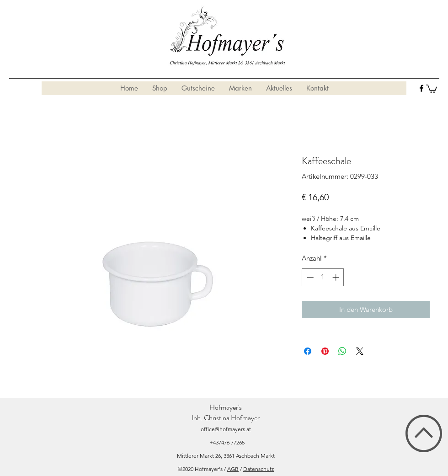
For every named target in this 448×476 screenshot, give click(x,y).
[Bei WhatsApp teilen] (342, 351)
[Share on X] (360, 351)
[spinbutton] (323, 277)
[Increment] (337, 277)
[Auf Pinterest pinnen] (325, 351)
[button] (432, 88)
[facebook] (421, 88)
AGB (233, 469)
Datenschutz (259, 469)
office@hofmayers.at (226, 429)
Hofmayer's (226, 407)
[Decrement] (309, 277)
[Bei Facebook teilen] (308, 351)
